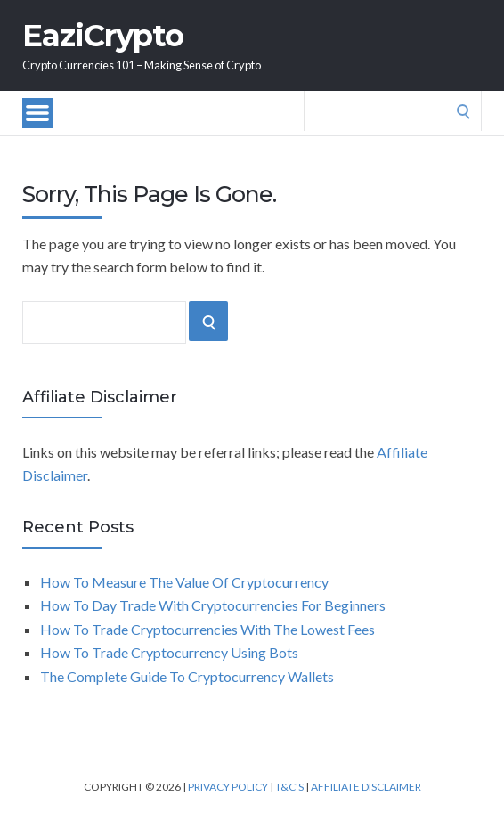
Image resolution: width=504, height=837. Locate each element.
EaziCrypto (103, 36)
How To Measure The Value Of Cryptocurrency (184, 582)
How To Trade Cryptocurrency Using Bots (169, 652)
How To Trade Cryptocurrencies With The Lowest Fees (207, 629)
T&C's (289, 787)
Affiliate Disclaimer (366, 787)
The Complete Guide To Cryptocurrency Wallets (187, 676)
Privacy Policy (228, 787)
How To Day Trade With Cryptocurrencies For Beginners (213, 605)
